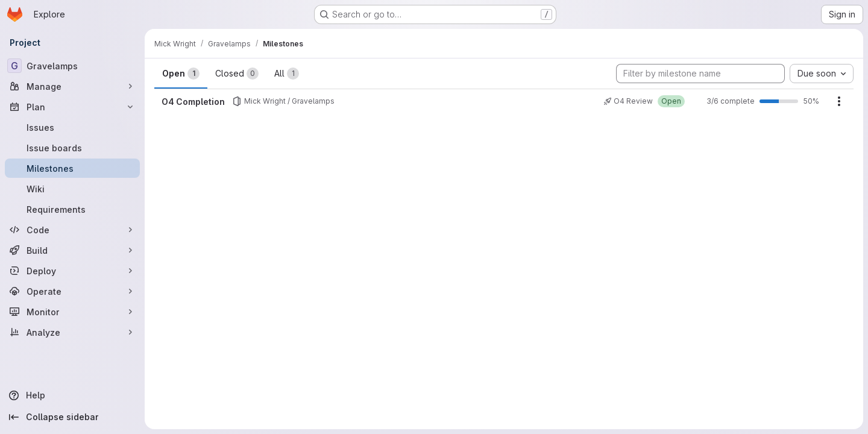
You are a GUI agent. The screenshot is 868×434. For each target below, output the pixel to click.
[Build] (72, 250)
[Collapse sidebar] (72, 417)
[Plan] (72, 107)
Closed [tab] (237, 74)
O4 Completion (193, 102)
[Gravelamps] (72, 66)
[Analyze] (72, 332)
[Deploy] (72, 271)
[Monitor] (72, 312)
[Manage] (72, 86)
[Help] (72, 395)
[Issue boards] (72, 148)
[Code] (72, 230)
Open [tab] (181, 74)
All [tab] (287, 74)
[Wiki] (72, 189)
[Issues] (72, 127)
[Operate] (72, 291)
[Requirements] (72, 209)
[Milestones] (72, 168)
